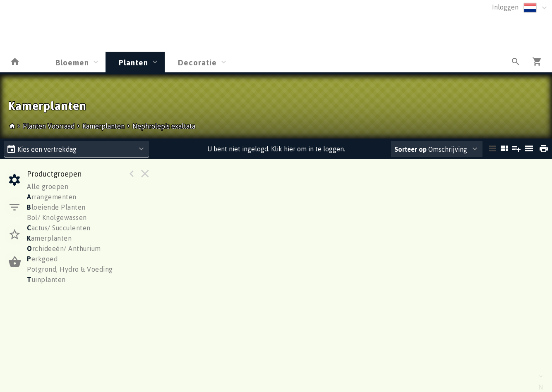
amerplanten (49, 238)
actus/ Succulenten (59, 228)
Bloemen (72, 62)
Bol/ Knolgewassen (57, 218)
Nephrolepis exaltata (164, 126)
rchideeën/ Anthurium (64, 249)
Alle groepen (48, 186)
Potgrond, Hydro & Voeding (70, 269)
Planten (133, 62)
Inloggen (505, 7)
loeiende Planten (56, 207)
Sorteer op (410, 149)
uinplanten (46, 280)
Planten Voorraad (49, 126)
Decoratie (197, 62)
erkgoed (42, 259)
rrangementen (52, 197)
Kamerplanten (103, 126)
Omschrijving (431, 149)
